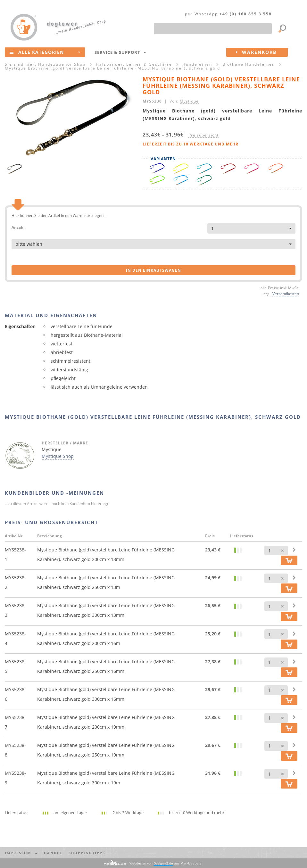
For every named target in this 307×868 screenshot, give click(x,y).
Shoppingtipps (87, 853)
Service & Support (120, 52)
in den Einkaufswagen (153, 270)
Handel (53, 853)
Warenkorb (262, 52)
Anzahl (18, 227)
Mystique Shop (58, 456)
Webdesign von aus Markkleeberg (165, 863)
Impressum (21, 853)
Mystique (189, 101)
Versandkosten (286, 293)
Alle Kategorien (45, 52)
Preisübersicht (203, 135)
